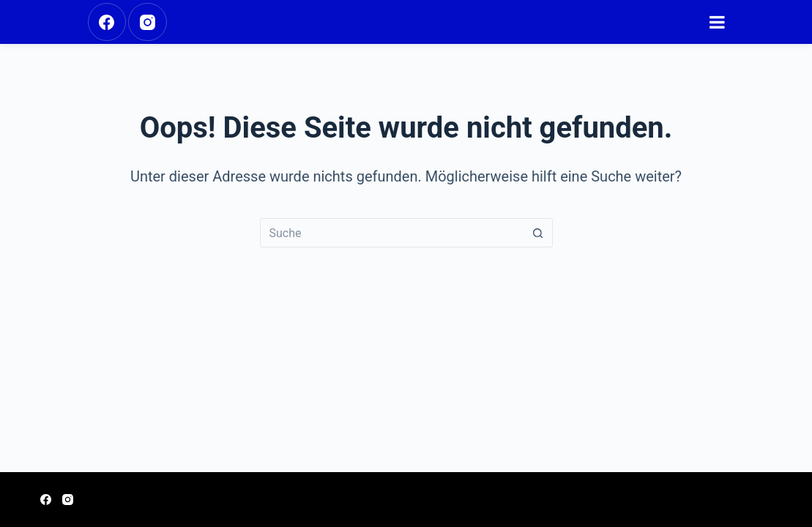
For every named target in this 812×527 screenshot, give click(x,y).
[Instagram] (148, 22)
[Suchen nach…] (392, 233)
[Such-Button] (538, 233)
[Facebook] (107, 22)
